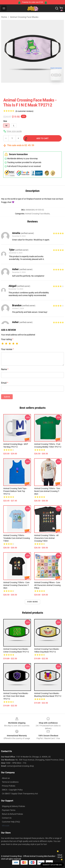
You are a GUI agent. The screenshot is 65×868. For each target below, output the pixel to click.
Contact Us (7, 818)
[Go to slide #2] (40, 89)
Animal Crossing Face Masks (24, 17)
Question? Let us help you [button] (52, 865)
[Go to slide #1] (25, 89)
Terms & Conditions (10, 782)
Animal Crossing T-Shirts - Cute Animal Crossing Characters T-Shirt (16, 585)
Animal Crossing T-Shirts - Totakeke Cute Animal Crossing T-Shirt (17, 538)
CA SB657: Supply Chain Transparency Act (20, 794)
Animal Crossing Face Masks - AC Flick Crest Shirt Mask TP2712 (16, 696)
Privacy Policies (9, 786)
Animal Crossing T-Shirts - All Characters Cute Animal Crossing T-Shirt (46, 538)
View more (33, 602)
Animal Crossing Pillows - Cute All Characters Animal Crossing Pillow (47, 585)
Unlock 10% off (60, 856)
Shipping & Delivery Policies (13, 806)
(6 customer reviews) (24, 111)
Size (5, 121)
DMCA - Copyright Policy (12, 790)
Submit (7, 397)
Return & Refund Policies (12, 814)
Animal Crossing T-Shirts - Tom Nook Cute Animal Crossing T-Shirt (47, 491)
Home (4, 17)
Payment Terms (9, 810)
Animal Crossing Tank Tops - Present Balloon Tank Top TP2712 (15, 491)
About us (6, 778)
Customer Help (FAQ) (11, 822)
